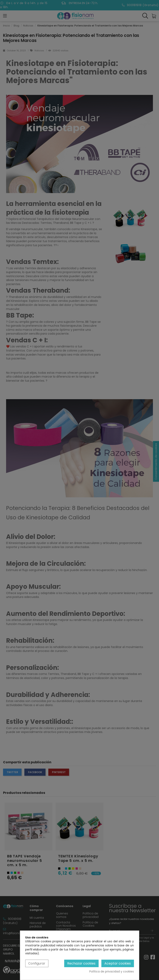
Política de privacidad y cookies (112, 972)
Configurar (37, 963)
